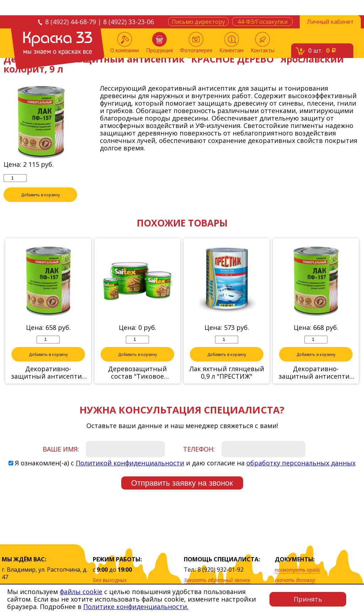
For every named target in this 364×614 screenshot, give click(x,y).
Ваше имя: (61, 449)
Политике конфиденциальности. (136, 607)
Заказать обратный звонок (217, 580)
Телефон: (199, 449)
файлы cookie (81, 592)
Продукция (159, 43)
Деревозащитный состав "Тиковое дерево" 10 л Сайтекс (137, 373)
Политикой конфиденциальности (130, 463)
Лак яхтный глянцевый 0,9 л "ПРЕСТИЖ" (227, 373)
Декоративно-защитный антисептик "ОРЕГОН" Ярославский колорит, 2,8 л (316, 373)
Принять (308, 599)
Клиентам (231, 43)
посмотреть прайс (298, 570)
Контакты (263, 43)
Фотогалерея (196, 43)
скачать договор (295, 580)
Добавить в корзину (41, 194)
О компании (125, 43)
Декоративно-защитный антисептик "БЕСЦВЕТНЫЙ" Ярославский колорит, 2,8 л (48, 373)
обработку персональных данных (301, 463)
